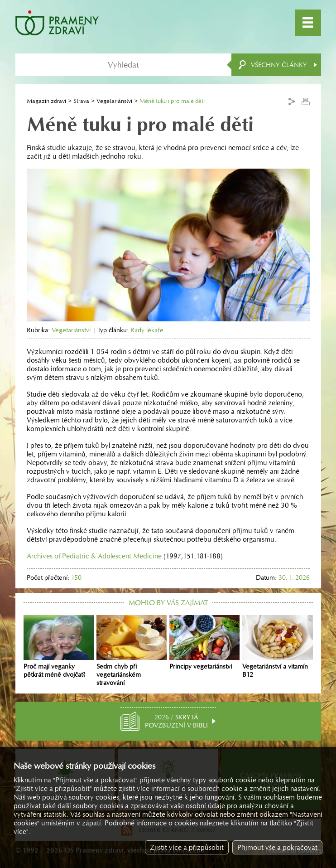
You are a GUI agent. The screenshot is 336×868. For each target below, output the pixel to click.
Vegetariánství (114, 101)
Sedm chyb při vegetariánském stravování (132, 651)
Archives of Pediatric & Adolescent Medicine (94, 556)
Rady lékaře (147, 330)
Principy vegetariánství (204, 643)
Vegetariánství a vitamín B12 (277, 647)
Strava (81, 101)
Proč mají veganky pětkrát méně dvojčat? (59, 647)
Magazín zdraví (46, 101)
